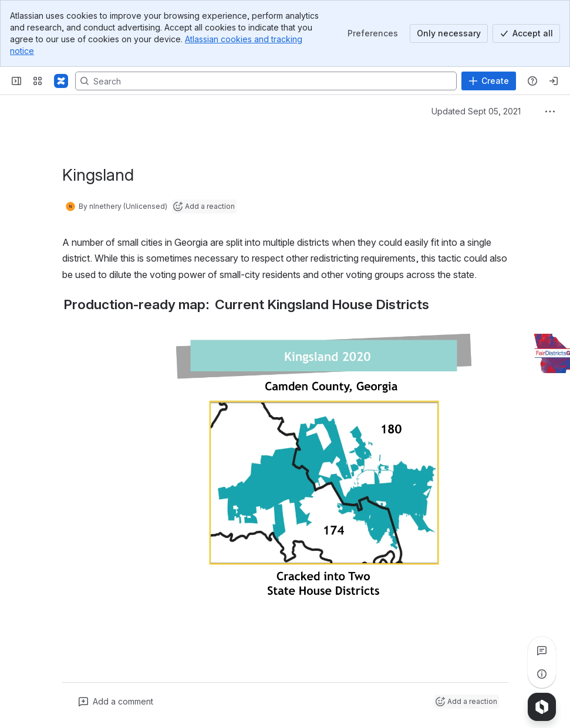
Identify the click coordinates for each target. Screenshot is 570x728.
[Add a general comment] (116, 702)
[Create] (489, 81)
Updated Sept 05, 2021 (476, 111)
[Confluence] (61, 81)
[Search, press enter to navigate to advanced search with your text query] (266, 81)
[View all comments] (542, 651)
